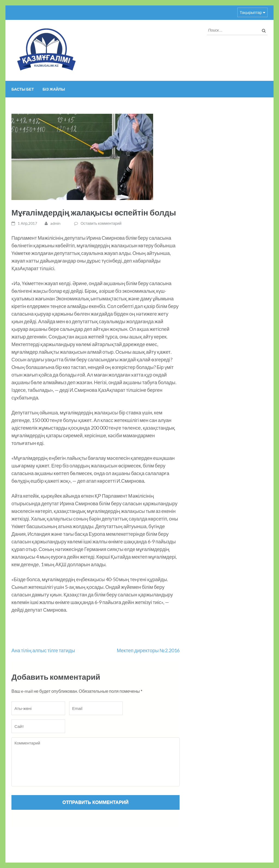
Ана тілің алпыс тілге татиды (43, 650)
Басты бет (23, 89)
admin (55, 223)
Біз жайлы (54, 89)
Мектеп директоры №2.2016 (148, 650)
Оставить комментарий (101, 223)
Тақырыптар (251, 12)
